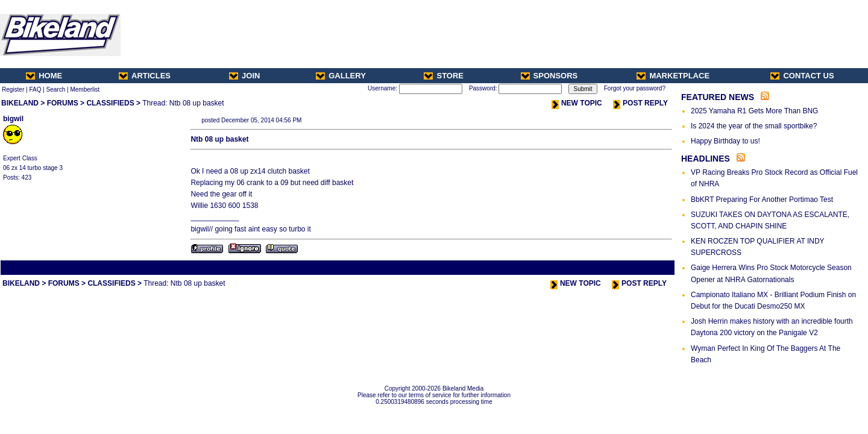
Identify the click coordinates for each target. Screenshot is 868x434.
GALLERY (341, 76)
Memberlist (85, 90)
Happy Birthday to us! (725, 141)
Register (13, 90)
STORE (444, 76)
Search (56, 90)
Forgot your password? (635, 88)
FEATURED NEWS (718, 97)
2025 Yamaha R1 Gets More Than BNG (754, 111)
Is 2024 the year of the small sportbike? (754, 126)
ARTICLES (145, 76)
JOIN (244, 76)
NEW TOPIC (577, 103)
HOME (44, 76)
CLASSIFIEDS (110, 103)
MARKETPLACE (673, 76)
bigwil (13, 119)
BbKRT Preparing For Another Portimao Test (762, 200)
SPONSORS (549, 76)
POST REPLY (640, 103)
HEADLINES (706, 159)
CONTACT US (802, 76)
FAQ (35, 90)
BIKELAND (20, 103)
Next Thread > (652, 267)
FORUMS (63, 103)
